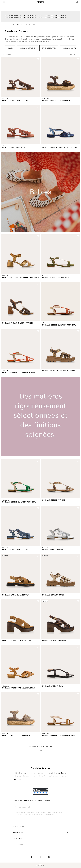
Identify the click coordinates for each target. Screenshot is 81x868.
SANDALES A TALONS (27, 48)
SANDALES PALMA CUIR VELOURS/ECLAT (18, 688)
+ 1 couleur (46, 146)
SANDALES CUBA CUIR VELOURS (15, 100)
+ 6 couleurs (6, 98)
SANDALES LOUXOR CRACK (53, 595)
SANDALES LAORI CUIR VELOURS (15, 595)
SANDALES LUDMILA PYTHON (54, 641)
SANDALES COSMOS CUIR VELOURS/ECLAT (59, 148)
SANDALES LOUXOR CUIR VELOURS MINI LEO (60, 370)
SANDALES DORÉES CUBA (52, 549)
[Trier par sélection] (73, 55)
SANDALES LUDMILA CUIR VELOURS (16, 641)
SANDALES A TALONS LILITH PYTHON (17, 323)
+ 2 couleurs (6, 275)
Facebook (32, 859)
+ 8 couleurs (46, 323)
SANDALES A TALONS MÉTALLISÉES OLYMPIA (20, 277)
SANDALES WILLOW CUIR (52, 686)
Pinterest (40, 859)
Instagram (49, 859)
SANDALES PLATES (49, 48)
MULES (10, 48)
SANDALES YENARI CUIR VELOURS (56, 100)
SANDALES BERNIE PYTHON (53, 500)
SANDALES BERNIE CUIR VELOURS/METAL (59, 325)
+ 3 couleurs (46, 98)
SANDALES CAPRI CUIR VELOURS (55, 277)
